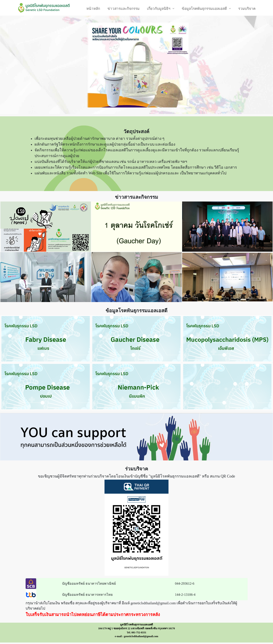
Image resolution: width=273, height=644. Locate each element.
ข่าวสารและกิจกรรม (123, 8)
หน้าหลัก (93, 8)
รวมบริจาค (247, 8)
